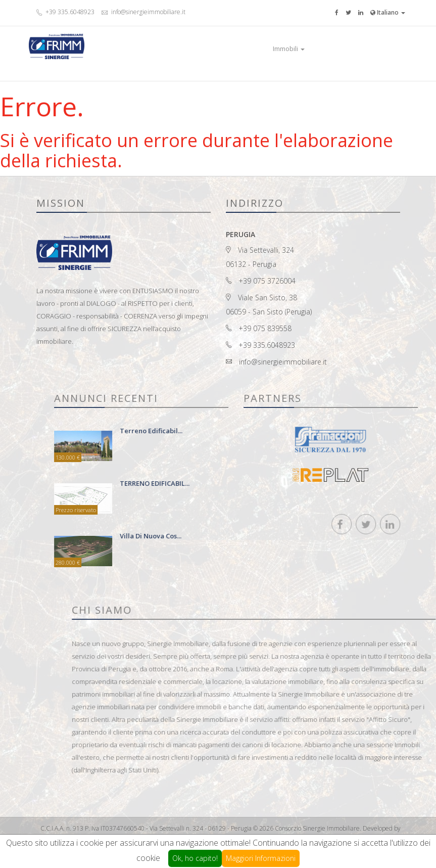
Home (258, 49)
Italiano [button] (388, 12)
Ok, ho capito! (195, 858)
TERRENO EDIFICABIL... (235, 483)
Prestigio (324, 49)
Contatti (355, 49)
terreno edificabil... (232, 431)
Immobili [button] (289, 49)
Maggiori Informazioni (261, 858)
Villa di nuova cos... (231, 536)
